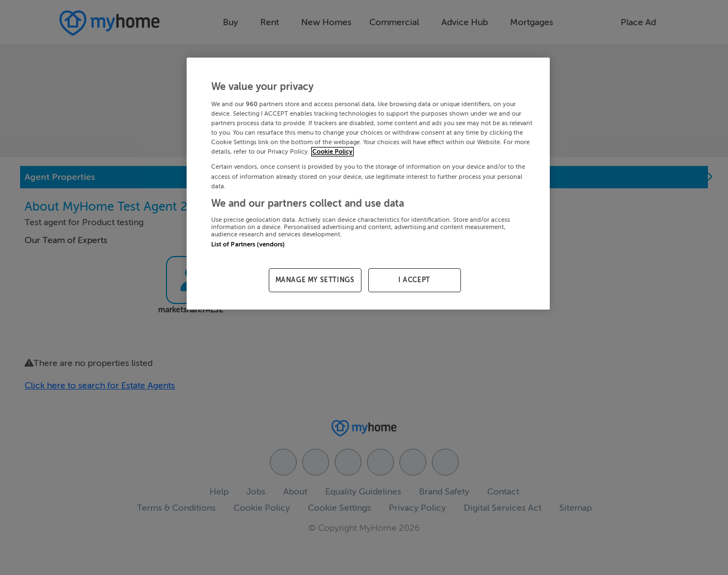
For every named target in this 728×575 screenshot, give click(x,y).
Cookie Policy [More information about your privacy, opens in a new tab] (332, 152)
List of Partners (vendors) (248, 244)
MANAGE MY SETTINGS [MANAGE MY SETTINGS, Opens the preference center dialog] (315, 280)
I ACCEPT (414, 280)
